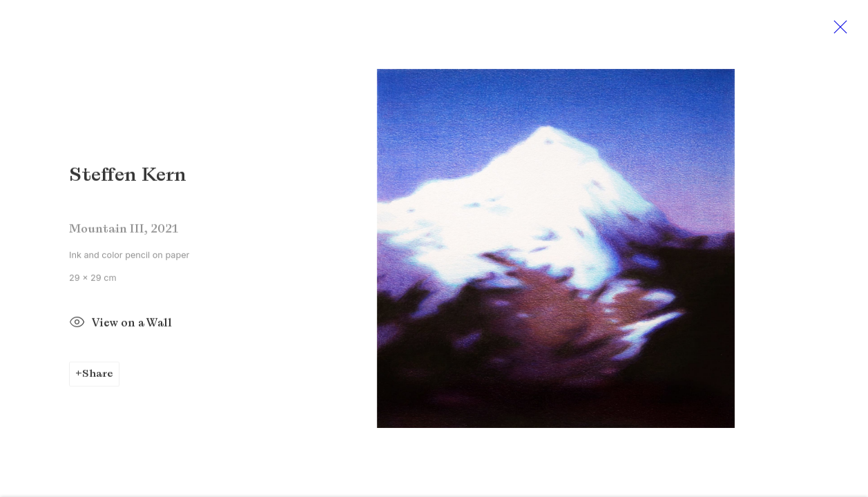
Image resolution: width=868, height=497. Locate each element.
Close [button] (843, 31)
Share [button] (98, 378)
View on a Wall (120, 329)
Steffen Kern (128, 179)
